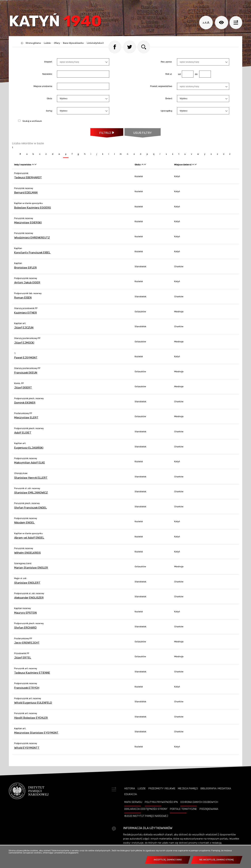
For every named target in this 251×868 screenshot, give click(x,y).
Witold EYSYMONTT (27, 757)
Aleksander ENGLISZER (29, 607)
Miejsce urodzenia (43, 95)
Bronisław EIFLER (25, 277)
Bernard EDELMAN (26, 201)
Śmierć (169, 107)
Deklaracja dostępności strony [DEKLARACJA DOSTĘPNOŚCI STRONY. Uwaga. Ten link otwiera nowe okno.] (146, 818)
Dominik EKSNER (25, 412)
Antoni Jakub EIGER (27, 291)
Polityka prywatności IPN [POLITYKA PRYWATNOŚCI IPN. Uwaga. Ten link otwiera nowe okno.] (161, 811)
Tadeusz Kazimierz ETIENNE (32, 682)
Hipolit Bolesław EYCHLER (31, 727)
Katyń (59, 24)
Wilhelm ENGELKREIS (27, 562)
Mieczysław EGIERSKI (28, 231)
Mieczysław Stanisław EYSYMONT (36, 742)
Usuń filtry (138, 140)
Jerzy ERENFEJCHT (27, 652)
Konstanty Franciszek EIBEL (32, 261)
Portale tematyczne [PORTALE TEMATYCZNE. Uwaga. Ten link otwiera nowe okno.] (183, 818)
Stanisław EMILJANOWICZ (31, 502)
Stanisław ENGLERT (27, 592)
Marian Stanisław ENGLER (31, 577)
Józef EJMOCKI (24, 352)
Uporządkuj (166, 119)
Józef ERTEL (23, 667)
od (179, 83)
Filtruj (105, 141)
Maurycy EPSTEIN (25, 622)
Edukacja (131, 803)
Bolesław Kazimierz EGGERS (33, 217)
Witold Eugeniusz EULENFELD (33, 712)
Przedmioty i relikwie (162, 797)
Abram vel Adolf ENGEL (29, 547)
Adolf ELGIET (23, 442)
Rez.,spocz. (167, 70)
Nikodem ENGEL (24, 532)
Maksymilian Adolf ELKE (30, 472)
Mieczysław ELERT (26, 426)
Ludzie (142, 797)
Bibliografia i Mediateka (216, 797)
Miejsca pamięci (188, 797)
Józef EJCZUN (24, 336)
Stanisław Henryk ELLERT (31, 487)
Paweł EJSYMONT (26, 366)
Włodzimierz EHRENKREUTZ (32, 247)
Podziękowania (209, 818)
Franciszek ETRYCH (27, 697)
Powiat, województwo (161, 95)
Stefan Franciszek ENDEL (31, 517)
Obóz (49, 107)
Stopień (48, 70)
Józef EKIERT (23, 396)
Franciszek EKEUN (26, 382)
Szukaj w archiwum (32, 129)
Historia (130, 797)
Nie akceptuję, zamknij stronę (217, 860)
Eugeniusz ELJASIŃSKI (29, 457)
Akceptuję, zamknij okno (168, 860)
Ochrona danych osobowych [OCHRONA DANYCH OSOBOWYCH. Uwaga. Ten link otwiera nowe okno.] (199, 811)
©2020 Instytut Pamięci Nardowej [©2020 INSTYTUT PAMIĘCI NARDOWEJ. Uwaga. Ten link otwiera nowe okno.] (146, 825)
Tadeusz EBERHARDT (28, 186)
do (195, 83)
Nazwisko (47, 83)
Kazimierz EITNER (26, 322)
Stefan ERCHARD (25, 637)
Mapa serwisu (133, 811)
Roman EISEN (23, 307)
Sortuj (49, 119)
